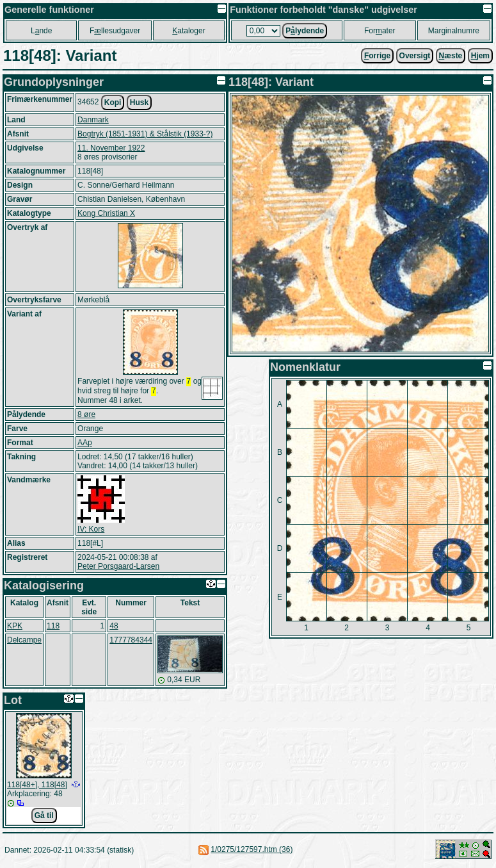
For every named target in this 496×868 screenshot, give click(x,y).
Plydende (305, 31)
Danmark (93, 120)
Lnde (41, 31)
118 (53, 628)
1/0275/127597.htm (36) (252, 852)
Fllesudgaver (115, 31)
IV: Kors (91, 532)
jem (480, 56)
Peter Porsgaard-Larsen (118, 569)
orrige (377, 56)
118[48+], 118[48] (37, 787)
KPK (15, 628)
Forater (380, 31)
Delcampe (24, 643)
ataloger (188, 31)
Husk (139, 102)
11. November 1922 (111, 148)
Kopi (113, 102)
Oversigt (415, 56)
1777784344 (131, 643)
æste (451, 56)
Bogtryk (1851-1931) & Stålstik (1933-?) (145, 134)
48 (114, 628)
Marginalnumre (454, 31)
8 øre (86, 417)
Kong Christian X (106, 213)
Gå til (44, 818)
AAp (85, 445)
